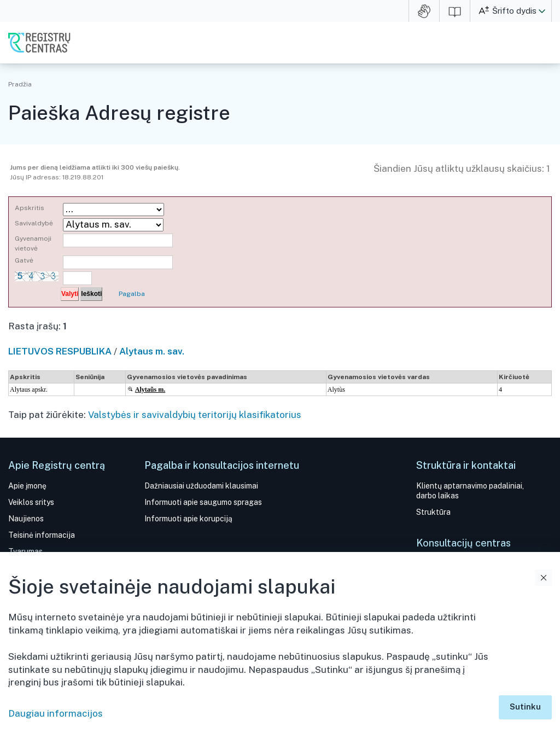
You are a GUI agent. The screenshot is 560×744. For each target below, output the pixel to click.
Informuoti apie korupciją (188, 519)
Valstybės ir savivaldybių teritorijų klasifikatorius (195, 415)
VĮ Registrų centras (39, 43)
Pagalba (132, 294)
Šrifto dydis (514, 11)
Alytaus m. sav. (152, 351)
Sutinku (525, 707)
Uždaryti (544, 578)
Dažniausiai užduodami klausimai (201, 486)
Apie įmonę (27, 486)
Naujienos (26, 519)
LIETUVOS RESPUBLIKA (60, 351)
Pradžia (20, 84)
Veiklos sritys (31, 502)
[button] (542, 11)
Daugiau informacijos (56, 713)
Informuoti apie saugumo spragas (203, 502)
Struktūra (433, 512)
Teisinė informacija (42, 535)
